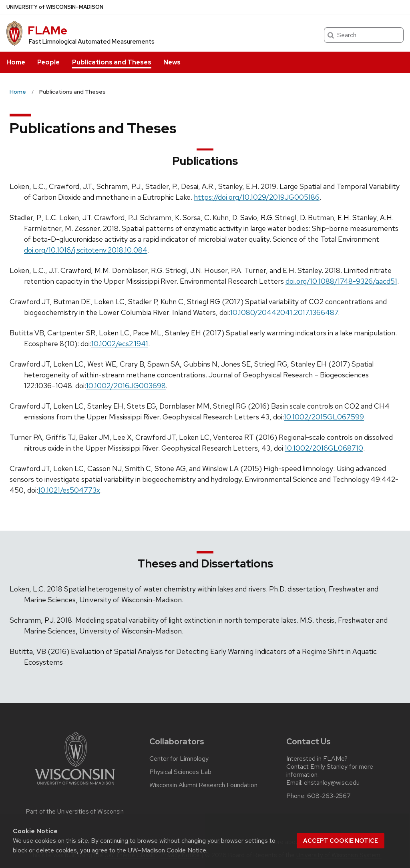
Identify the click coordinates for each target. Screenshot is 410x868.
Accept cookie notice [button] (341, 841)
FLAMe (47, 30)
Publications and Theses (112, 62)
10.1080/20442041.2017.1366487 (284, 312)
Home (16, 62)
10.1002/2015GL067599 (324, 417)
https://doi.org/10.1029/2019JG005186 (257, 197)
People (48, 62)
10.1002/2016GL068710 (324, 448)
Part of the (75, 812)
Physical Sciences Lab (180, 772)
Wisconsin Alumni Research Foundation (203, 785)
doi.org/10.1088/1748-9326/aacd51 (341, 281)
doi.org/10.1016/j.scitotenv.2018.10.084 (86, 250)
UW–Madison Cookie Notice (167, 850)
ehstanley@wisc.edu (332, 783)
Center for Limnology (179, 759)
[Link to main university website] (75, 786)
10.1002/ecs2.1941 (120, 344)
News (172, 62)
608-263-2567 (329, 796)
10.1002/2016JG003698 (126, 386)
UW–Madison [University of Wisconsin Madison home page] (55, 7)
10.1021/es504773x (69, 490)
